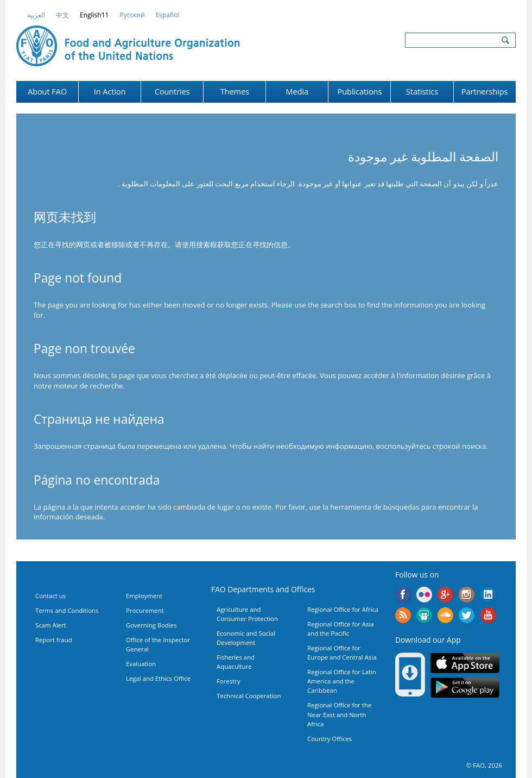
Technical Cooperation (249, 696)
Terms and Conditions (67, 610)
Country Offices (330, 739)
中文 (62, 15)
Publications (360, 92)
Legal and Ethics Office (158, 678)
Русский (132, 15)
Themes (235, 92)
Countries (172, 92)
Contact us (50, 596)
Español (168, 15)
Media (297, 92)
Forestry (229, 681)
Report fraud (54, 640)
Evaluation (141, 664)
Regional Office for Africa (343, 609)
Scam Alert (51, 625)
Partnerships (485, 92)
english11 (94, 15)
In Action (110, 92)
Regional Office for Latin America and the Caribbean (342, 681)
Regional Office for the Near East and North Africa (339, 714)
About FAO (47, 92)
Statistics (422, 92)
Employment (144, 596)
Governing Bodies (151, 625)
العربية (36, 15)
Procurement (145, 610)
